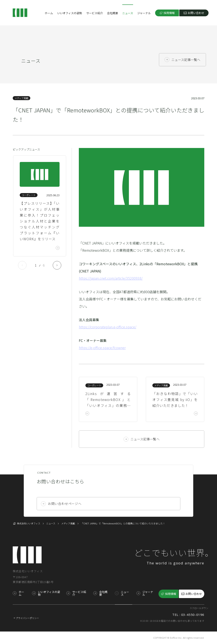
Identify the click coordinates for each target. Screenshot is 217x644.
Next (57, 265)
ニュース (128, 13)
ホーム (49, 13)
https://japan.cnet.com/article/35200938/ (111, 278)
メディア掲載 (22, 98)
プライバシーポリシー (27, 618)
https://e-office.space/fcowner (102, 348)
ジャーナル (144, 13)
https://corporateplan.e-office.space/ (108, 327)
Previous (22, 265)
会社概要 (113, 13)
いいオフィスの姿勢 (70, 13)
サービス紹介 (95, 13)
